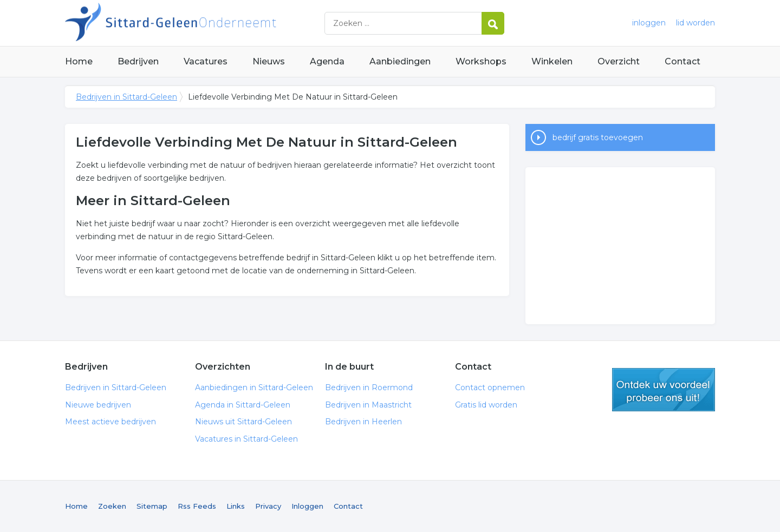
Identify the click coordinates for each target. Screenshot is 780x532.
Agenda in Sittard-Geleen (243, 405)
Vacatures (206, 61)
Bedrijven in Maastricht (368, 405)
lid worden (695, 23)
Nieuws (269, 61)
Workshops (481, 61)
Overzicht (619, 61)
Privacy (268, 506)
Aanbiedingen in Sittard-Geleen (254, 387)
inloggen (649, 23)
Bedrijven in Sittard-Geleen (200, 23)
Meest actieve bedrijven (110, 422)
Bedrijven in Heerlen (363, 422)
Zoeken (112, 506)
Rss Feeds (197, 506)
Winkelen (552, 61)
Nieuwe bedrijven (98, 405)
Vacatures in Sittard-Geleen (246, 439)
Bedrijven (138, 61)
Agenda (327, 61)
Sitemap (152, 506)
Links (236, 506)
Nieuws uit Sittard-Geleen (243, 422)
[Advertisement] (620, 246)
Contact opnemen (490, 387)
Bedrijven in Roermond (369, 387)
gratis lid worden (664, 390)
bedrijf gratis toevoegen (598, 137)
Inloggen (307, 506)
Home (79, 61)
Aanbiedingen (400, 61)
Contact (682, 61)
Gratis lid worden (486, 405)
